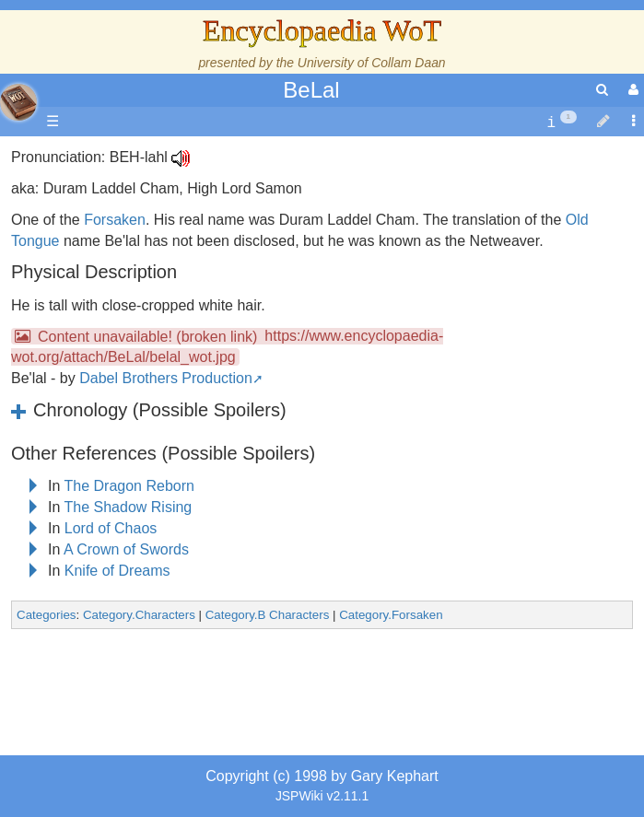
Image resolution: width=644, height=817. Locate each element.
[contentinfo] (562, 122)
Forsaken (115, 220)
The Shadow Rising (129, 507)
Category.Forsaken (391, 615)
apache (18, 102)
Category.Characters (139, 615)
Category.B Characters (268, 615)
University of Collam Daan (372, 63)
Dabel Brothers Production (166, 378)
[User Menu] (631, 90)
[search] (602, 90)
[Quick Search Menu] (602, 90)
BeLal (311, 90)
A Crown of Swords (126, 549)
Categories (46, 615)
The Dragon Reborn (129, 486)
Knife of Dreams (117, 571)
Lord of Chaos (111, 528)
